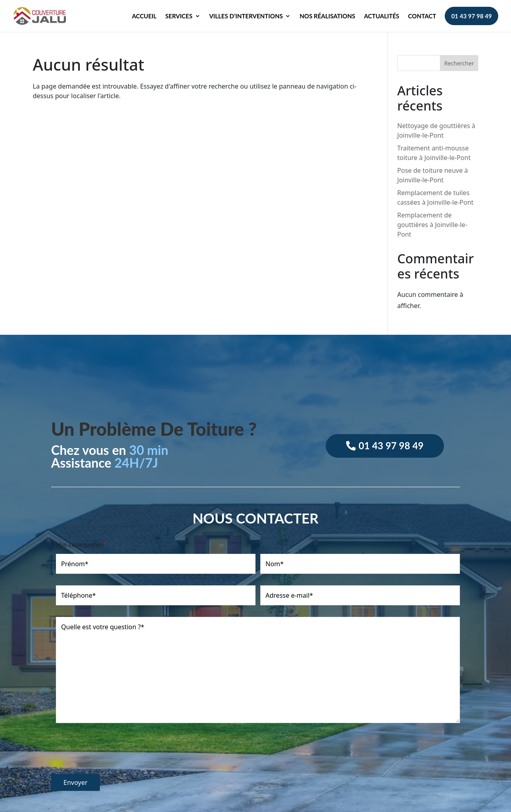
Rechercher (459, 63)
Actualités (382, 16)
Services (179, 16)
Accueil (144, 16)
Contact (422, 16)
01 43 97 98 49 (471, 16)
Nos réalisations (327, 16)
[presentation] (112, 753)
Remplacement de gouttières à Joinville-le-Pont (432, 225)
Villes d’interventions (246, 16)
